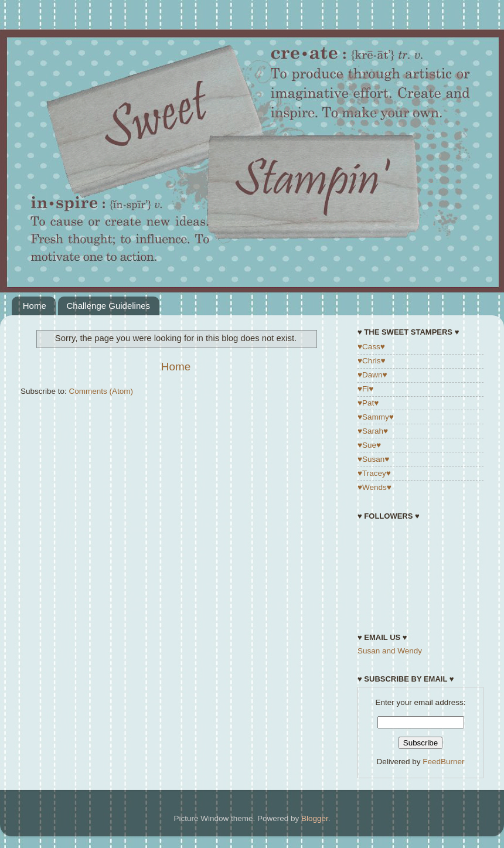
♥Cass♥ (371, 347)
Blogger (315, 818)
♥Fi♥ (365, 389)
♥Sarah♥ (373, 431)
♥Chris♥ (372, 361)
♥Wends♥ (374, 487)
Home (35, 306)
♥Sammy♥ (376, 417)
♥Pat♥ (368, 403)
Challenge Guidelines (109, 306)
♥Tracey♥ (374, 473)
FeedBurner (443, 762)
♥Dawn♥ (372, 375)
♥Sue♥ (369, 445)
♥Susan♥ (373, 459)
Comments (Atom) (101, 391)
